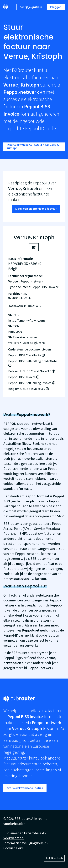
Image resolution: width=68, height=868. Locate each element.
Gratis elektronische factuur (25, 788)
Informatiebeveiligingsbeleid (25, 843)
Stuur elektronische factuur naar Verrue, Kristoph (33, 147)
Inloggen (56, 7)
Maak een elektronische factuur (36, 209)
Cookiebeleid (13, 848)
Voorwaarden (13, 838)
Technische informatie (23, 306)
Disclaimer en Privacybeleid (24, 833)
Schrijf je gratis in (31, 7)
